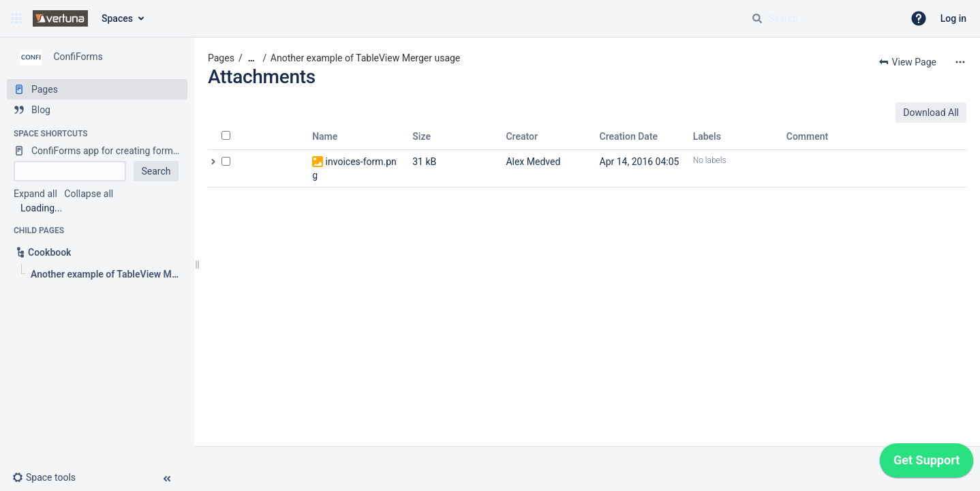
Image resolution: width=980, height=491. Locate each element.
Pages (221, 58)
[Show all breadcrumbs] (251, 58)
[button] (16, 18)
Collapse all (89, 194)
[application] (927, 464)
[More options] (960, 62)
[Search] (757, 18)
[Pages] (97, 89)
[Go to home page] (60, 18)
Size (422, 136)
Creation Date (629, 136)
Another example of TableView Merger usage (365, 58)
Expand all (35, 194)
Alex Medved (533, 162)
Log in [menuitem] (953, 18)
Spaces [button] (117, 18)
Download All (931, 113)
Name (325, 136)
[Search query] (822, 18)
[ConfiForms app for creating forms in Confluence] (97, 151)
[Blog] (97, 110)
